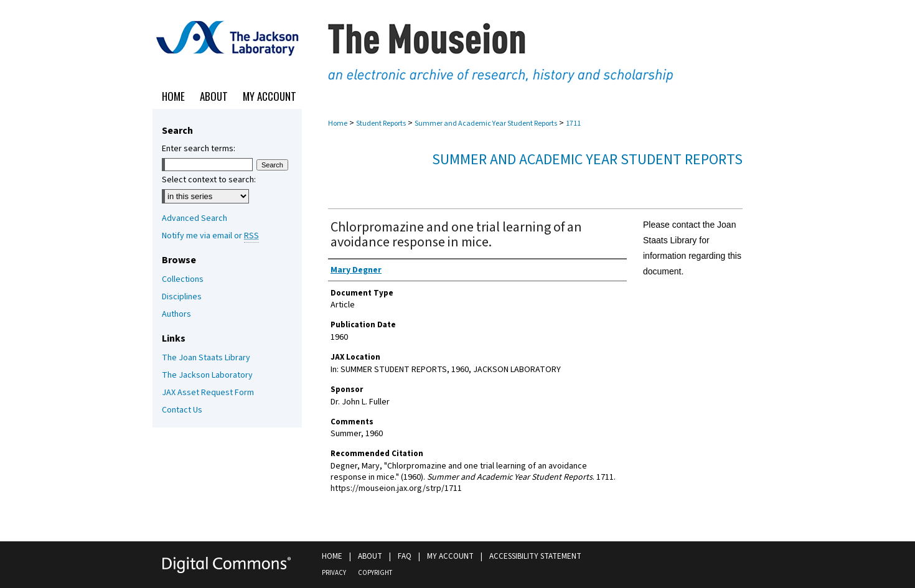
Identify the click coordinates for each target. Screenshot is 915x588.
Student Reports (381, 124)
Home (338, 124)
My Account (450, 556)
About (370, 556)
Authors (176, 314)
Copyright (375, 573)
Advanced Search (195, 218)
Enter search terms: (199, 149)
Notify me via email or (210, 236)
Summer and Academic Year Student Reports (486, 124)
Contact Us (182, 410)
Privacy (334, 573)
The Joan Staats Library (206, 358)
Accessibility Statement (535, 556)
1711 (573, 124)
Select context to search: (209, 180)
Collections (183, 279)
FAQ (405, 556)
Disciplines (182, 297)
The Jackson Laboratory (207, 375)
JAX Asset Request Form (208, 393)
